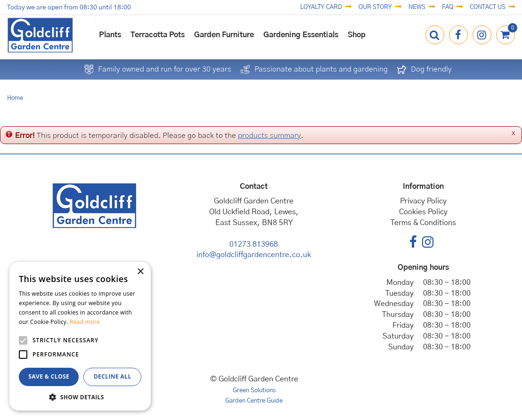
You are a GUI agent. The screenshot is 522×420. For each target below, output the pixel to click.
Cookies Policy (423, 212)
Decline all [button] (113, 376)
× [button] (140, 272)
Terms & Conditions (423, 223)
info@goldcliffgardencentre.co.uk (254, 255)
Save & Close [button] (49, 376)
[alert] (80, 336)
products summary (269, 136)
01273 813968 (254, 244)
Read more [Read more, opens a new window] (85, 322)
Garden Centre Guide (254, 401)
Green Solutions (254, 391)
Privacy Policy (423, 201)
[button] (80, 397)
